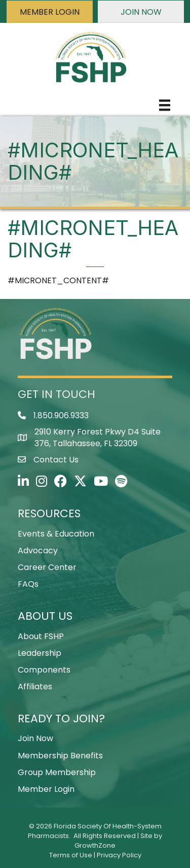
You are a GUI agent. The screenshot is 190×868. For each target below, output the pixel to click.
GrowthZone (95, 845)
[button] (50, 12)
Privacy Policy (119, 855)
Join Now (35, 738)
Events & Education (56, 534)
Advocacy (38, 550)
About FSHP (41, 636)
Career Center (47, 567)
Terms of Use (71, 855)
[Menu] (165, 105)
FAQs (28, 584)
